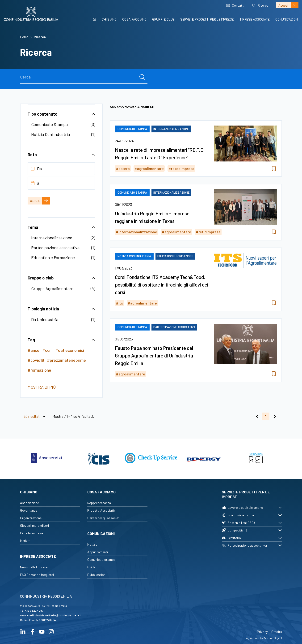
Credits (277, 632)
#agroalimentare (149, 168)
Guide (91, 567)
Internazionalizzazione (52, 238)
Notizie (92, 544)
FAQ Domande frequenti (37, 575)
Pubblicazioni (97, 575)
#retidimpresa (208, 232)
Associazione (29, 503)
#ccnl (47, 350)
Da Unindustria (45, 319)
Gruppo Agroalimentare (52, 288)
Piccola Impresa (31, 533)
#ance (34, 350)
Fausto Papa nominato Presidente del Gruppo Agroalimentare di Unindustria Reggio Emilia (154, 355)
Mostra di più (42, 387)
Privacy (262, 632)
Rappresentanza (99, 503)
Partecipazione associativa (55, 248)
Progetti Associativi (102, 510)
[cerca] (142, 77)
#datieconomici (70, 350)
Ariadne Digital (273, 638)
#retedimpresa (181, 168)
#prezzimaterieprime (66, 360)
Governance (29, 510)
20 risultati (32, 416)
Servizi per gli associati (104, 518)
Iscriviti (25, 541)
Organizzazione (31, 518)
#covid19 (36, 360)
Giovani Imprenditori (34, 525)
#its (119, 303)
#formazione (39, 370)
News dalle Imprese (34, 567)
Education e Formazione (53, 257)
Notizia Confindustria (50, 134)
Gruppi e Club (163, 19)
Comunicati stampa (101, 559)
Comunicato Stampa (49, 124)
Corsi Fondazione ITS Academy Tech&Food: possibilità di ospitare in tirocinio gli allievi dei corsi (162, 285)
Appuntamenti (98, 552)
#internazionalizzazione (136, 232)
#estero (123, 168)
